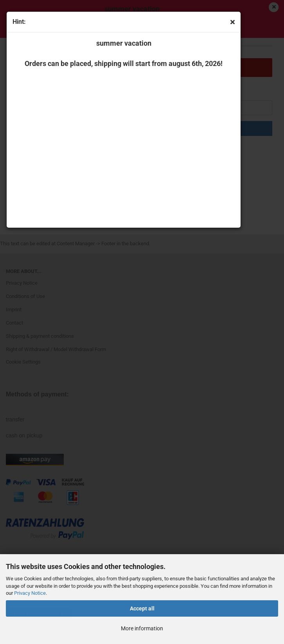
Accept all (142, 608)
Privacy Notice (30, 593)
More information (142, 628)
